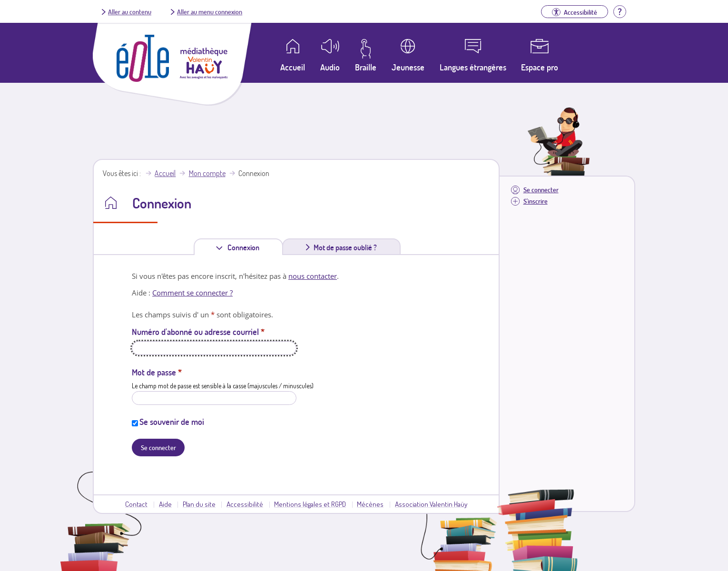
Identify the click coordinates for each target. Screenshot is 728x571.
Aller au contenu (130, 11)
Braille (366, 67)
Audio (330, 67)
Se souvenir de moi (172, 422)
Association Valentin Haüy (431, 504)
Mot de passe (157, 372)
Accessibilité (245, 504)
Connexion (245, 247)
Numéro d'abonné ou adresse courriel (198, 332)
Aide (165, 504)
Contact (136, 504)
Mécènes (370, 504)
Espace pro (540, 67)
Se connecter (541, 190)
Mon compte (207, 173)
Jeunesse (408, 67)
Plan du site (199, 504)
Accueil (165, 173)
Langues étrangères (473, 67)
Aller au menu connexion (210, 11)
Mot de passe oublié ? (345, 247)
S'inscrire (536, 201)
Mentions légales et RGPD (310, 504)
